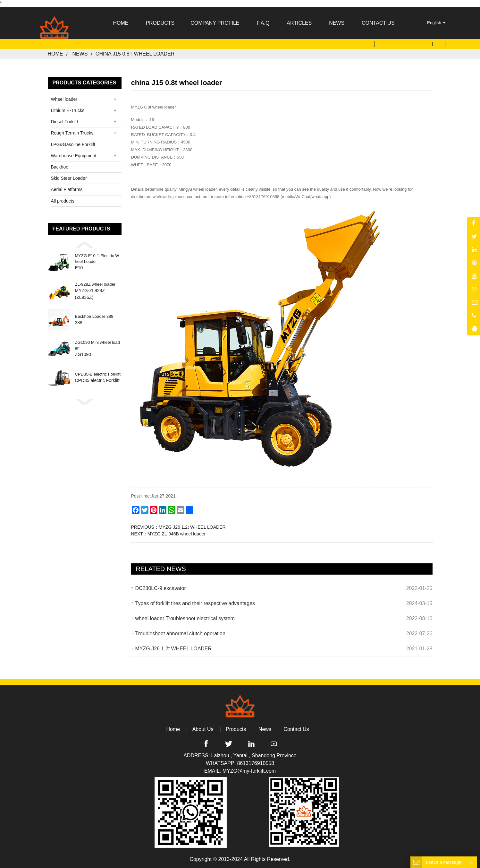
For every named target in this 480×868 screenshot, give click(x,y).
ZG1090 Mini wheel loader (97, 345)
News (80, 54)
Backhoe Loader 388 (94, 316)
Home (55, 54)
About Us (203, 729)
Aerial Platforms (67, 189)
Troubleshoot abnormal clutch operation (180, 634)
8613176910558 (256, 763)
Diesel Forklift (65, 122)
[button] (85, 245)
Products (236, 729)
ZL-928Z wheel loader (95, 284)
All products (63, 201)
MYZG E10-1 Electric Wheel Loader (97, 259)
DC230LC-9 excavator (161, 588)
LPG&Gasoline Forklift (73, 144)
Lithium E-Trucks (68, 110)
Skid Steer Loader (69, 178)
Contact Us (296, 729)
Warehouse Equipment (74, 156)
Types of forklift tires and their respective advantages (195, 603)
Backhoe (60, 167)
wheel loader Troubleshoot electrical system (185, 618)
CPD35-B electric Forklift (98, 374)
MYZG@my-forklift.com (249, 771)
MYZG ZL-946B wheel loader (177, 534)
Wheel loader (64, 99)
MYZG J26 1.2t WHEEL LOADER (192, 527)
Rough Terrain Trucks (72, 133)
